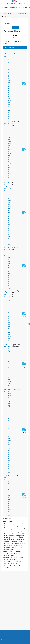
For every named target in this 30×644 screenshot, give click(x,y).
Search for (7, 24)
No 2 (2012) (5, 478)
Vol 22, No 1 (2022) (5, 55)
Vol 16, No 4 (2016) (5, 293)
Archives (22, 13)
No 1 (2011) (5, 391)
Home (2, 16)
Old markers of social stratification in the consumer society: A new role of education (9, 315)
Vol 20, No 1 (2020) (5, 252)
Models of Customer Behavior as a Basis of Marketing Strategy (9, 496)
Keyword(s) (7, 35)
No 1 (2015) (5, 124)
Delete (14, 38)
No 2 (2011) (5, 346)
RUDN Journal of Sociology (15, 6)
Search (6, 16)
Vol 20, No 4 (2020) (5, 187)
